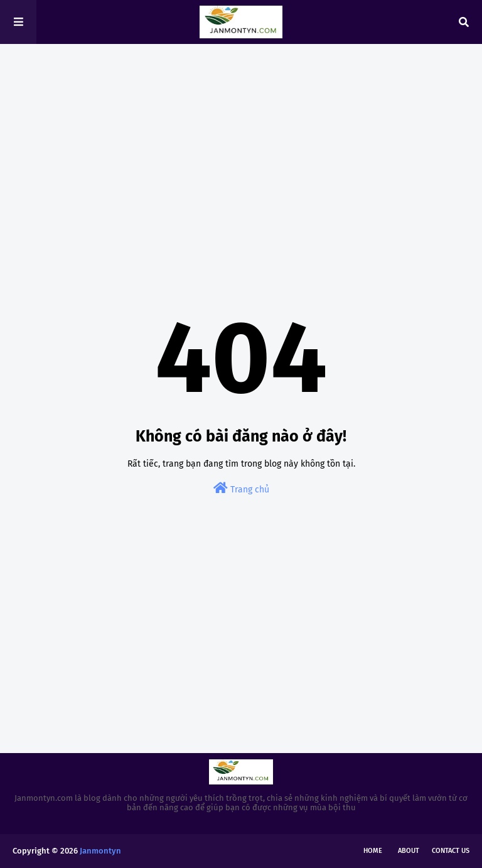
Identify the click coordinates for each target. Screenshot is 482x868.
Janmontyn (100, 851)
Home (373, 851)
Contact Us (451, 851)
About (409, 851)
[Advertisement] (241, 151)
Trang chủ (241, 488)
